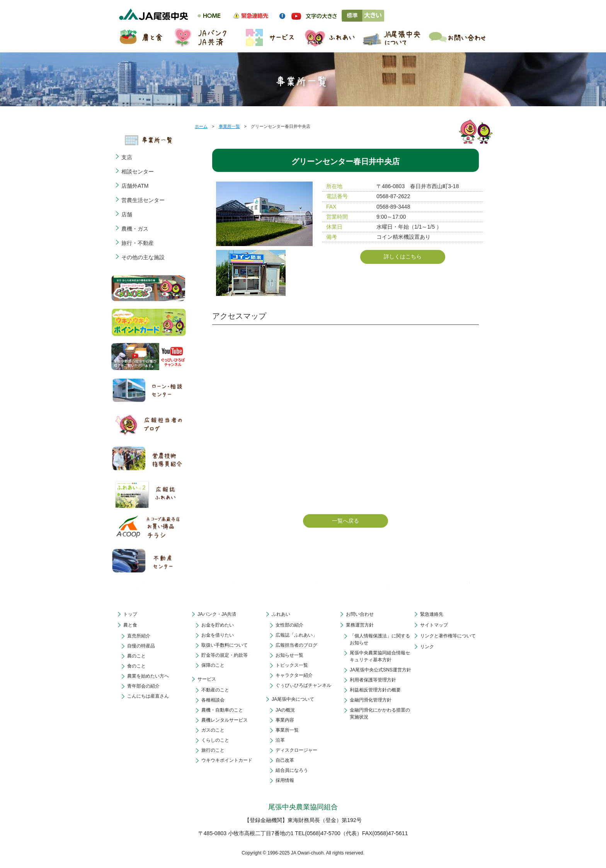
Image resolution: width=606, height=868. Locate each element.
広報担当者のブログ (296, 645)
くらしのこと (215, 740)
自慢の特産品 (141, 646)
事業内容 (285, 720)
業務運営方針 (360, 625)
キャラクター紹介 (294, 675)
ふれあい (281, 614)
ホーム (201, 126)
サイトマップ (434, 625)
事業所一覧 (229, 126)
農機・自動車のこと (222, 710)
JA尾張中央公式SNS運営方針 (380, 670)
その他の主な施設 (143, 257)
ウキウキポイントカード (227, 760)
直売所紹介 (139, 636)
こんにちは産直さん (148, 696)
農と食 (130, 625)
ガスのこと (213, 730)
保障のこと (213, 665)
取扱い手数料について (225, 645)
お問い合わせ (360, 614)
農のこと (136, 656)
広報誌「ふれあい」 (296, 635)
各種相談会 (213, 700)
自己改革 (285, 760)
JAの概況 (285, 710)
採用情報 (285, 780)
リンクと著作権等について (448, 636)
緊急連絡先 (432, 614)
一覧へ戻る (346, 521)
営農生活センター (143, 200)
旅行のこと (213, 750)
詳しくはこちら (403, 256)
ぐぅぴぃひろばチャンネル (303, 685)
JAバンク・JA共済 (217, 614)
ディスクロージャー (296, 750)
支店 (127, 157)
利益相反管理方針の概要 (375, 690)
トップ (130, 614)
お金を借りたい (218, 635)
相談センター (138, 172)
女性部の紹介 (289, 625)
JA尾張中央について (293, 699)
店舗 (127, 214)
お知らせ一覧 (289, 655)
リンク (427, 647)
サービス (207, 679)
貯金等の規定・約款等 (225, 655)
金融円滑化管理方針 (371, 700)
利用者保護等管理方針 (373, 680)
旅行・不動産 (138, 243)
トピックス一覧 (292, 665)
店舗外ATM (135, 186)
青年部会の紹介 (143, 686)
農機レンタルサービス (225, 720)
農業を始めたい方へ (148, 676)
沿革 (280, 740)
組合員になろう (292, 770)
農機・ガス (135, 229)
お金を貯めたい (218, 625)
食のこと (136, 666)
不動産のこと (215, 690)
